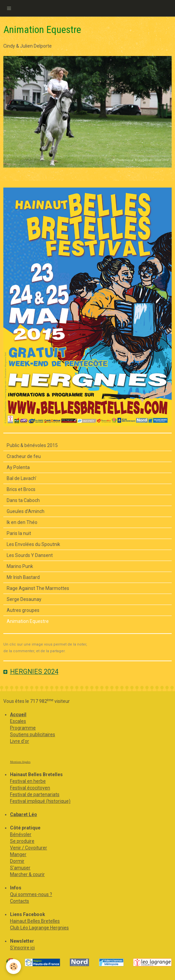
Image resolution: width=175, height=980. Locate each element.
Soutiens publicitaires (33, 735)
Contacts (20, 901)
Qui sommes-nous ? (31, 894)
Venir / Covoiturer (29, 848)
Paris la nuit (19, 533)
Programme (23, 728)
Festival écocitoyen (30, 788)
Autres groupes (23, 610)
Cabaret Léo (24, 814)
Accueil (18, 715)
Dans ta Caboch (23, 500)
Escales (18, 721)
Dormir (17, 861)
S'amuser (20, 868)
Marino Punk (20, 566)
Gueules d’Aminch (26, 511)
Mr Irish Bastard (23, 577)
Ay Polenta (18, 467)
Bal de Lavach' (22, 478)
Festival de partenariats (35, 794)
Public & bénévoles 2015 (32, 445)
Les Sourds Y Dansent (30, 555)
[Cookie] (14, 967)
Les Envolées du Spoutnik (33, 544)
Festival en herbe (28, 781)
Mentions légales (20, 762)
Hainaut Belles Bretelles (35, 921)
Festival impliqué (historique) (40, 801)
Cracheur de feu (24, 456)
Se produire (22, 841)
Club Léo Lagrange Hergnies (39, 928)
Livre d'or (20, 741)
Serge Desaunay (24, 599)
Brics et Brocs (21, 489)
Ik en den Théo (22, 522)
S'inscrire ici (22, 948)
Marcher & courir (27, 874)
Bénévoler (21, 834)
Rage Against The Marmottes (38, 588)
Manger (18, 854)
